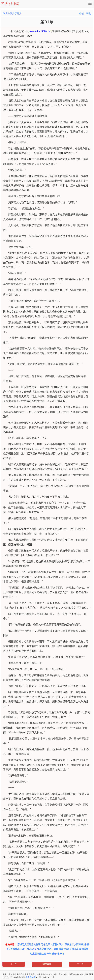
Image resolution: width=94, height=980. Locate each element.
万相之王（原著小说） (52, 944)
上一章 (14, 964)
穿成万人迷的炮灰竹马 (29, 944)
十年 (49, 954)
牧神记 (61, 954)
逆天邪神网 (31, 977)
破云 (54, 954)
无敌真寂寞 (40, 949)
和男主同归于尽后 (12, 13)
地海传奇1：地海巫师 (70, 949)
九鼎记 (30, 949)
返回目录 (47, 964)
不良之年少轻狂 (73, 944)
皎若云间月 (52, 949)
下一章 (80, 964)
